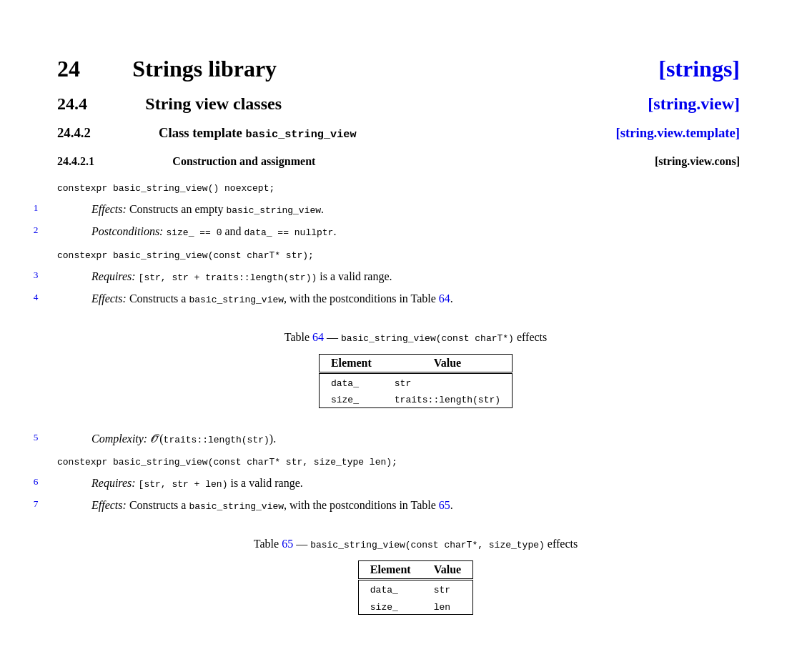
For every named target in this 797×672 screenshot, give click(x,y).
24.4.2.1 (76, 161)
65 (445, 505)
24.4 (72, 104)
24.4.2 (74, 133)
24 (69, 69)
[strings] (699, 69)
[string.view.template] (678, 133)
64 (445, 298)
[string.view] (694, 104)
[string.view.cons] (697, 161)
